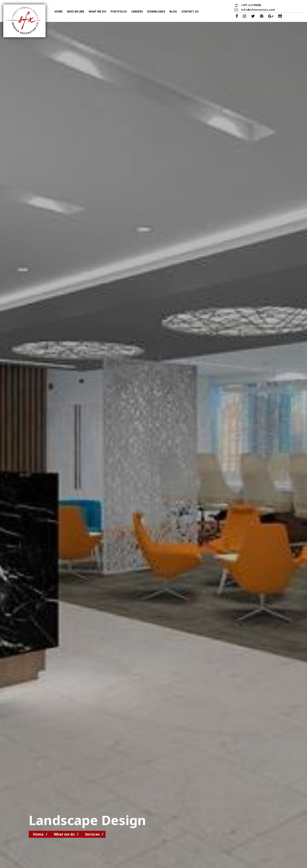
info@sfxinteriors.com (258, 10)
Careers (137, 12)
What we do (97, 12)
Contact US (190, 12)
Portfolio (119, 12)
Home (59, 12)
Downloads (156, 12)
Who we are (76, 12)
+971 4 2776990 (251, 5)
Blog (173, 12)
